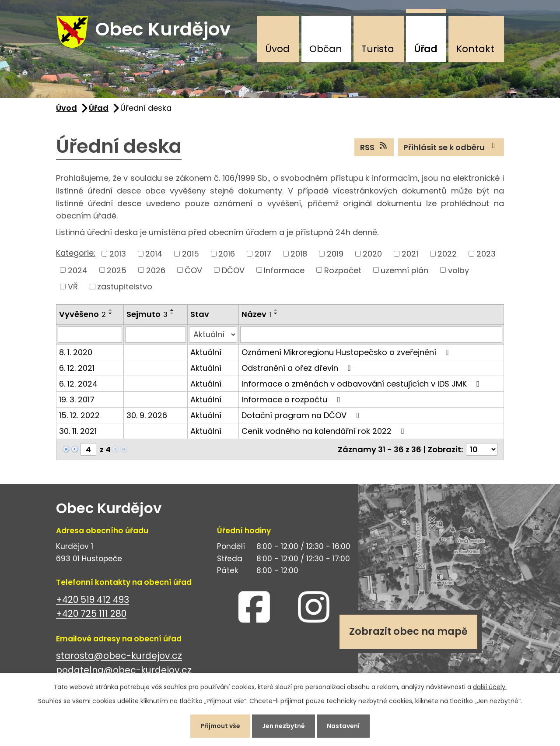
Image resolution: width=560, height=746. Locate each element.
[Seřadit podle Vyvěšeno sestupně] (111, 313)
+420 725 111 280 (91, 614)
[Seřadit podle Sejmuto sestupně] (172, 313)
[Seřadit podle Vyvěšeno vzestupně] (111, 310)
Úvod (277, 49)
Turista (378, 49)
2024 (78, 270)
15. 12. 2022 (79, 415)
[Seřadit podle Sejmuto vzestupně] (172, 310)
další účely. (490, 687)
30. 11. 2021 (78, 431)
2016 (227, 254)
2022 (447, 254)
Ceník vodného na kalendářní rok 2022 (325, 431)
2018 (299, 254)
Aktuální (206, 352)
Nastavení (343, 726)
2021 (410, 254)
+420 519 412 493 (93, 600)
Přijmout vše (220, 726)
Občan (326, 49)
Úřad (425, 49)
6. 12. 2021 (77, 368)
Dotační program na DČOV (302, 415)
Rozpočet (343, 270)
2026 (156, 270)
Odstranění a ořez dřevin (298, 368)
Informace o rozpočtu (292, 399)
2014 (154, 254)
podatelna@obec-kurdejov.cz (124, 670)
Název (256, 314)
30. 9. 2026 (147, 415)
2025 (117, 270)
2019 (335, 254)
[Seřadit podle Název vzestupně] (276, 310)
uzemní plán (404, 270)
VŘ (73, 287)
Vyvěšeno (82, 314)
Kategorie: (76, 253)
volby (458, 270)
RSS (374, 147)
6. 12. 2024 (78, 384)
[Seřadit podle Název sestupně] (276, 313)
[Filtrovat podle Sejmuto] (156, 334)
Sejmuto (147, 314)
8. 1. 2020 (76, 352)
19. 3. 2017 (77, 399)
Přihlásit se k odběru (451, 147)
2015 (191, 254)
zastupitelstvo (125, 287)
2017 (263, 254)
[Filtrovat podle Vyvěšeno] (90, 334)
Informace (284, 270)
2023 (486, 254)
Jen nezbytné (283, 726)
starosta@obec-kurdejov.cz (119, 656)
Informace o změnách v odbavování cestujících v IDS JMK (362, 384)
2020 (372, 254)
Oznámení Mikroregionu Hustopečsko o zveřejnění (347, 352)
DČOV (233, 270)
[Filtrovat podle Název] (371, 334)
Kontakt (475, 49)
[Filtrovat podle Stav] (213, 334)
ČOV (193, 270)
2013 (118, 254)
